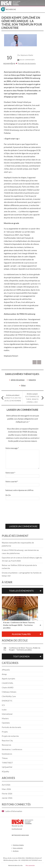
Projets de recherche (10, 736)
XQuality (5, 771)
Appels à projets (8, 678)
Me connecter (30, 865)
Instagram (29, 839)
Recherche (11, 9)
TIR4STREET (7, 763)
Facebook (13, 839)
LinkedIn (25, 839)
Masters (5, 718)
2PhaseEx (6, 670)
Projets (5, 732)
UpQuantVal (7, 767)
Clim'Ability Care (9, 696)
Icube (4, 710)
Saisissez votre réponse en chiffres (19, 490)
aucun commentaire (27, 60)
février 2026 (7, 794)
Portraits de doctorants (27, 63)
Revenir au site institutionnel (23, 825)
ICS (3, 705)
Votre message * (12, 448)
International (7, 714)
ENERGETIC (7, 701)
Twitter (17, 839)
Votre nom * (10, 473)
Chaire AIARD (8, 687)
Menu (42, 9)
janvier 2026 (7, 798)
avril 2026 (6, 785)
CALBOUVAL (7, 683)
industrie (32, 380)
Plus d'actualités (21, 634)
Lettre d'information (14, 811)
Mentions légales (18, 845)
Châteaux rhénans (9, 692)
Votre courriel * (12, 481)
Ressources (6, 745)
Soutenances (7, 754)
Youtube (21, 839)
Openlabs (6, 723)
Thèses (5, 758)
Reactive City (7, 740)
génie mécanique (18, 380)
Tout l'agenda (21, 656)
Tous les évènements (21, 591)
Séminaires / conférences (12, 749)
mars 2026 (6, 789)
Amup (4, 674)
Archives (16, 851)
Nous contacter (18, 848)
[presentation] (15, 512)
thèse (23, 385)
